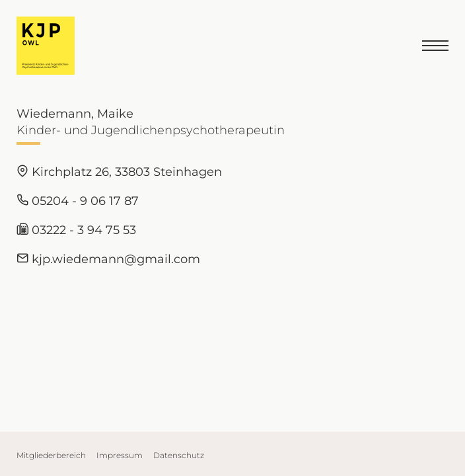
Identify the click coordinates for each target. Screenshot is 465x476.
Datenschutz (179, 455)
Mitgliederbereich (51, 455)
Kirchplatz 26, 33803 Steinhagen (119, 172)
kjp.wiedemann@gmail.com (108, 259)
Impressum (120, 455)
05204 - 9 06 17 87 (78, 201)
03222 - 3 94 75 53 (76, 230)
